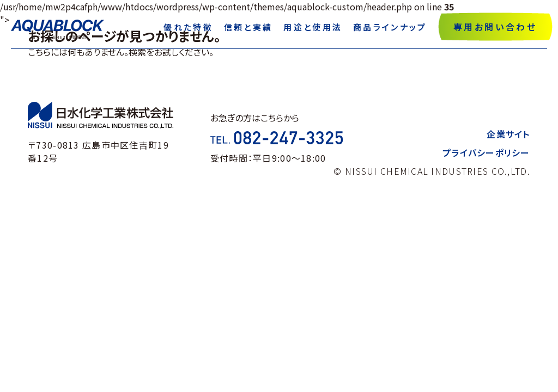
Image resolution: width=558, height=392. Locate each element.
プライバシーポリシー (486, 152)
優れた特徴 (188, 27)
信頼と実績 (248, 27)
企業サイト (508, 134)
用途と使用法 (313, 27)
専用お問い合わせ (495, 27)
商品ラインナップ (390, 27)
